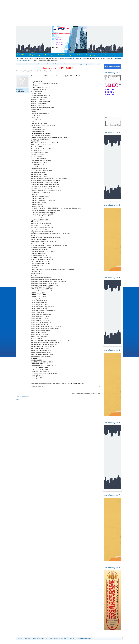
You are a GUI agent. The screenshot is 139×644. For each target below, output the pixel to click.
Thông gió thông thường (31, 71)
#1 (100, 387)
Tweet (18, 399)
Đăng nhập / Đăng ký (112, 66)
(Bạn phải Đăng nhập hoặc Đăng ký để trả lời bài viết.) (86, 393)
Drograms (47, 71)
